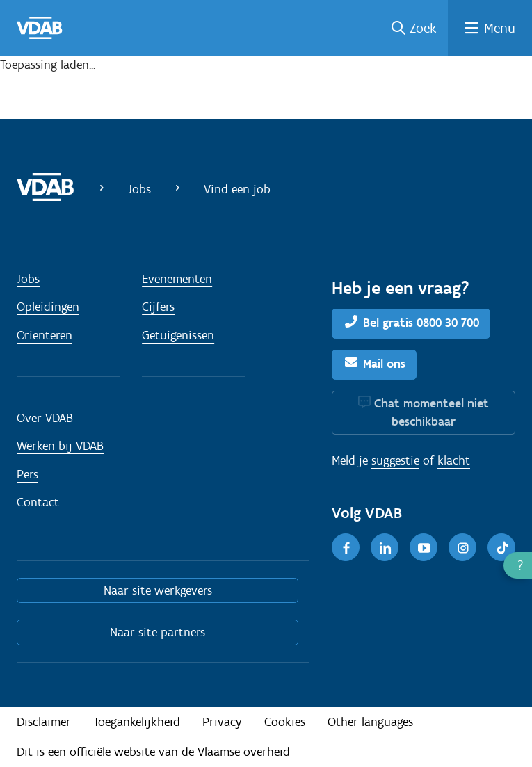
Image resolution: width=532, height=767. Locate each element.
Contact (38, 502)
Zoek (423, 28)
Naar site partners (158, 632)
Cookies (285, 722)
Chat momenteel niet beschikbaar (432, 412)
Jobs (139, 189)
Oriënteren (45, 335)
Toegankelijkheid (137, 722)
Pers (27, 474)
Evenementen (177, 279)
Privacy (222, 722)
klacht (454, 460)
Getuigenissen (178, 335)
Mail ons (384, 364)
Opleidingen (48, 307)
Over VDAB (45, 418)
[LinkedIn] (385, 547)
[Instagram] (462, 547)
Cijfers (158, 307)
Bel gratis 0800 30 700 (421, 323)
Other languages (370, 722)
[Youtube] (424, 547)
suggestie (395, 460)
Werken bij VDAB (60, 446)
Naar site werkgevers (158, 590)
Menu (500, 28)
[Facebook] (346, 547)
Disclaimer (44, 722)
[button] (518, 565)
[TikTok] (501, 547)
